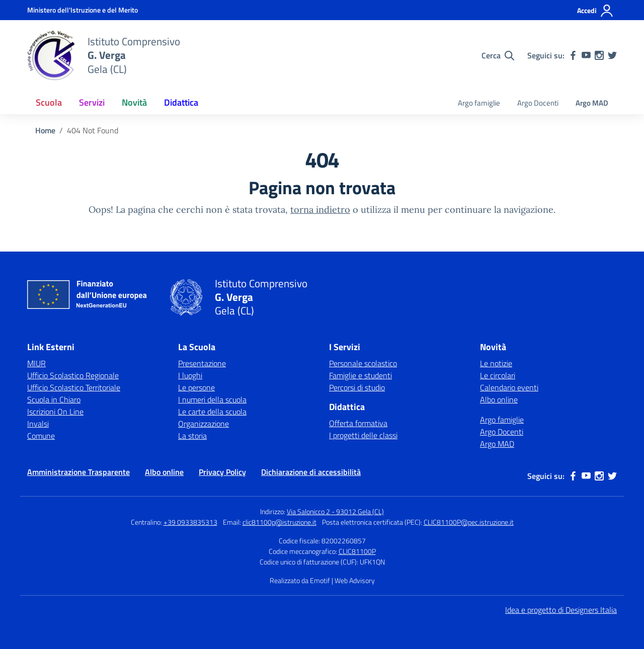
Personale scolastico (363, 363)
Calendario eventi (509, 387)
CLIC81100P (357, 551)
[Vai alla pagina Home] (45, 130)
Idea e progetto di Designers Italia (561, 610)
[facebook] (573, 55)
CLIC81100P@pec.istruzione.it (469, 522)
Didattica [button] (181, 102)
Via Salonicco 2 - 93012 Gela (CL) (335, 511)
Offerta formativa (358, 423)
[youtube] (586, 55)
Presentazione (202, 363)
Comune (41, 436)
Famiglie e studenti (360, 375)
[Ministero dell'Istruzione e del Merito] (83, 10)
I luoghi (190, 375)
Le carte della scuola (212, 412)
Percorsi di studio (357, 387)
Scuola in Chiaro (54, 399)
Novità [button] (134, 102)
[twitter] (612, 55)
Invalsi (38, 424)
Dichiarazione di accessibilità (311, 472)
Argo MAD (592, 103)
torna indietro (320, 210)
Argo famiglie (479, 103)
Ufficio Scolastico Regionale (73, 375)
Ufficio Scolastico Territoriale (74, 387)
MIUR (36, 363)
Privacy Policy (222, 472)
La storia (192, 436)
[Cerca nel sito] (498, 55)
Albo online (499, 399)
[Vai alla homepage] (51, 55)
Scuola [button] (49, 102)
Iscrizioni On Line (55, 412)
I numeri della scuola (212, 399)
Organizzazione (204, 424)
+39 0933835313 (190, 522)
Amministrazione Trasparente (78, 472)
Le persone (196, 387)
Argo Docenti (538, 103)
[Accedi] (595, 11)
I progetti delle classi (363, 435)
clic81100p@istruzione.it (279, 522)
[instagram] (599, 55)
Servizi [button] (92, 102)
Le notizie (496, 363)
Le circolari (498, 375)
